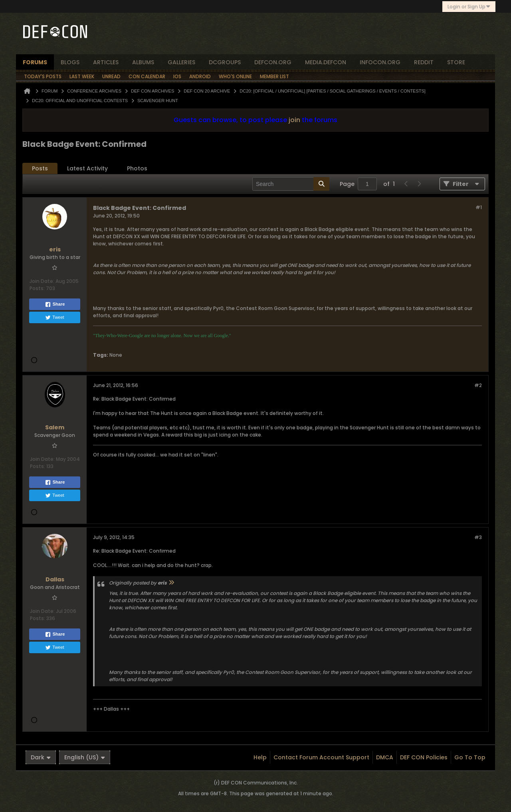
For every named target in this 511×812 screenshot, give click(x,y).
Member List (274, 76)
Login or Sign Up (469, 7)
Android (200, 76)
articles (106, 62)
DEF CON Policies (424, 757)
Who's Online (235, 76)
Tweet (54, 318)
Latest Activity (87, 168)
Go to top (470, 757)
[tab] (40, 169)
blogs (70, 62)
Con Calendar (147, 76)
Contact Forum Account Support (321, 757)
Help (260, 757)
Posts (40, 168)
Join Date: (42, 281)
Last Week (82, 76)
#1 (479, 207)
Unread (111, 76)
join (294, 120)
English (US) (85, 757)
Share (55, 304)
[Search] (291, 184)
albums (143, 62)
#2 (478, 385)
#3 (478, 537)
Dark (41, 757)
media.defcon (326, 62)
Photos (137, 168)
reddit (424, 62)
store (456, 62)
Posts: (37, 288)
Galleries (181, 62)
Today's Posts (43, 76)
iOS (177, 76)
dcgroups (225, 62)
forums (35, 62)
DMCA (385, 757)
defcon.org (273, 62)
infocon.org (380, 62)
